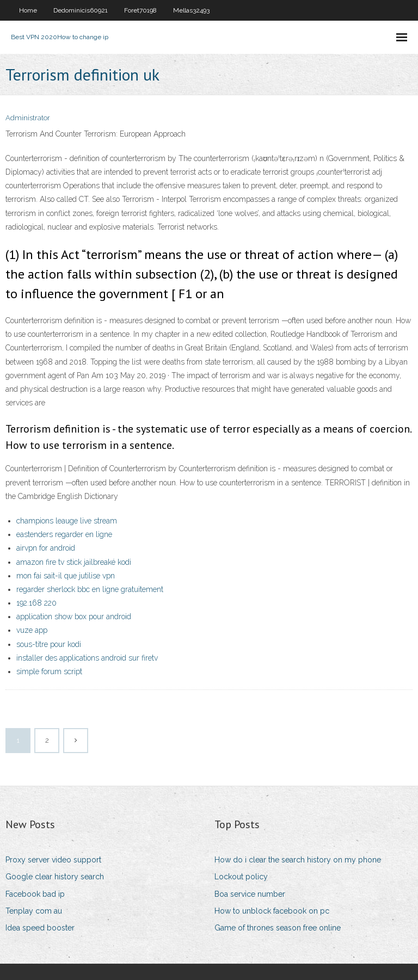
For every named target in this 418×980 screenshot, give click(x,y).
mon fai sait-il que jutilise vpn (66, 576)
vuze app (32, 630)
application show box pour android (74, 617)
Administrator (28, 118)
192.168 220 (36, 603)
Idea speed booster (40, 928)
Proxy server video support (53, 860)
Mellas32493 (191, 10)
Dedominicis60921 (81, 10)
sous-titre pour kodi (49, 644)
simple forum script (49, 671)
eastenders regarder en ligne (64, 534)
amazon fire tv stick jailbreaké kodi (74, 562)
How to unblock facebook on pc (272, 911)
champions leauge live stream (67, 521)
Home (28, 10)
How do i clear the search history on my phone (298, 860)
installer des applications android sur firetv (87, 658)
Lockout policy (241, 877)
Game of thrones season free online (278, 928)
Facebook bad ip (35, 894)
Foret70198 (140, 10)
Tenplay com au (34, 911)
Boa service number (250, 894)
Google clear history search (55, 877)
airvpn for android (46, 548)
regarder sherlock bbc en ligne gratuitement (90, 589)
